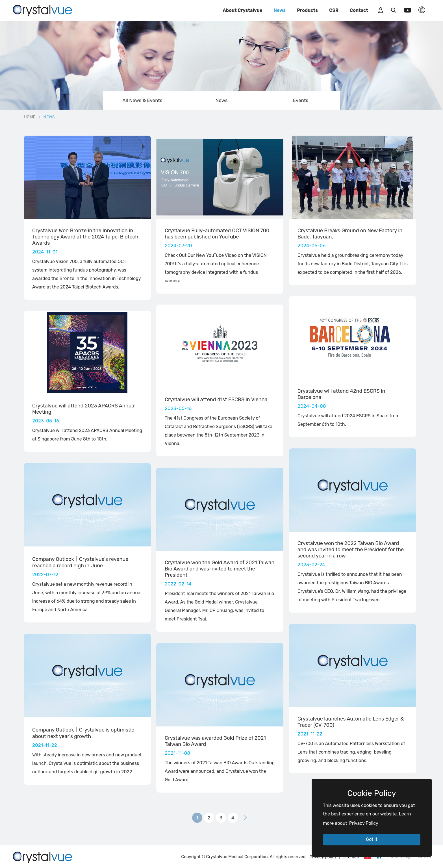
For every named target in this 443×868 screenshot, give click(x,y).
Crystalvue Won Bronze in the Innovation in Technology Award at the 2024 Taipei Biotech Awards (85, 237)
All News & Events (142, 100)
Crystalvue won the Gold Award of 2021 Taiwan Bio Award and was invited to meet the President (220, 569)
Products (307, 10)
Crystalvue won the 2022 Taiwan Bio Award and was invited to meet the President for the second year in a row (351, 550)
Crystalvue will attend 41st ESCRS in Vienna (216, 400)
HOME (30, 117)
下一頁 (245, 818)
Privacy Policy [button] (364, 823)
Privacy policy (323, 857)
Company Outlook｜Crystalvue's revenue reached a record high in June (80, 562)
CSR (334, 10)
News (280, 10)
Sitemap (351, 857)
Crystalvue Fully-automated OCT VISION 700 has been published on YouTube (217, 234)
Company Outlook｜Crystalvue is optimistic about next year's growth (83, 733)
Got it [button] (372, 839)
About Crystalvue (243, 10)
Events (301, 100)
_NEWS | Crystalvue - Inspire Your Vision (42, 10)
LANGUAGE (422, 10)
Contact (359, 10)
